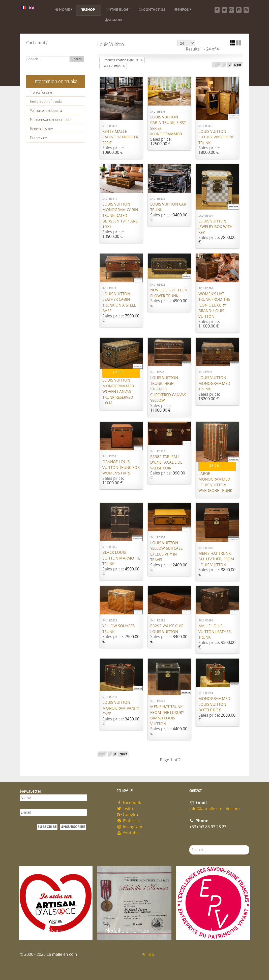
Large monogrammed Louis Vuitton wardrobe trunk (215, 482)
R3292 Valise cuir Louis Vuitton (167, 629)
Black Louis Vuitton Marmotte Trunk (121, 558)
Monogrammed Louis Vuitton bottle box (214, 704)
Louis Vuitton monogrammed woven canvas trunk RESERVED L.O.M (118, 392)
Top (148, 954)
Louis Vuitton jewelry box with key (215, 227)
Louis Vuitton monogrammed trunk (214, 383)
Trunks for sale (41, 92)
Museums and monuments (51, 119)
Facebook (129, 803)
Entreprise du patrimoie (212, 930)
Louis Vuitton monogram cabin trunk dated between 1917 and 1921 (120, 216)
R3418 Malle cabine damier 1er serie (120, 137)
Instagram (130, 827)
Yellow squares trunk (118, 629)
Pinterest (129, 821)
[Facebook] (217, 10)
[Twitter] (224, 10)
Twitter (127, 809)
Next (238, 65)
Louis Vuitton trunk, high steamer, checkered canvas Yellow (168, 389)
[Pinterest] (239, 10)
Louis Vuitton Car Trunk (168, 207)
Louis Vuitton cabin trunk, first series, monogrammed (168, 126)
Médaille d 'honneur (128, 930)
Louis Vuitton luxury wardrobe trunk (216, 137)
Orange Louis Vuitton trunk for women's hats (121, 468)
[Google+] (232, 10)
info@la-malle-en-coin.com (215, 809)
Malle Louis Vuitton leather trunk (215, 632)
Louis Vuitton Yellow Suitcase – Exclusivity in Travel (168, 551)
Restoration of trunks (46, 101)
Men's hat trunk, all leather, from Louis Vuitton (216, 559)
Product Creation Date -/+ (121, 60)
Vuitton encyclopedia (46, 110)
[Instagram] (246, 10)
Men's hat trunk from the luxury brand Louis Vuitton (167, 715)
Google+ (128, 815)
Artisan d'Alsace (44, 930)
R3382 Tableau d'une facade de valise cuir (166, 462)
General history (41, 129)
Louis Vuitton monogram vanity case (121, 708)
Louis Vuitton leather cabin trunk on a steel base (119, 303)
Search (77, 59)
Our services (39, 138)
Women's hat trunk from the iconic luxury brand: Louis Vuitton (214, 305)
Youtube (128, 833)
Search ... (189, 845)
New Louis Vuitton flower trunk (169, 293)
